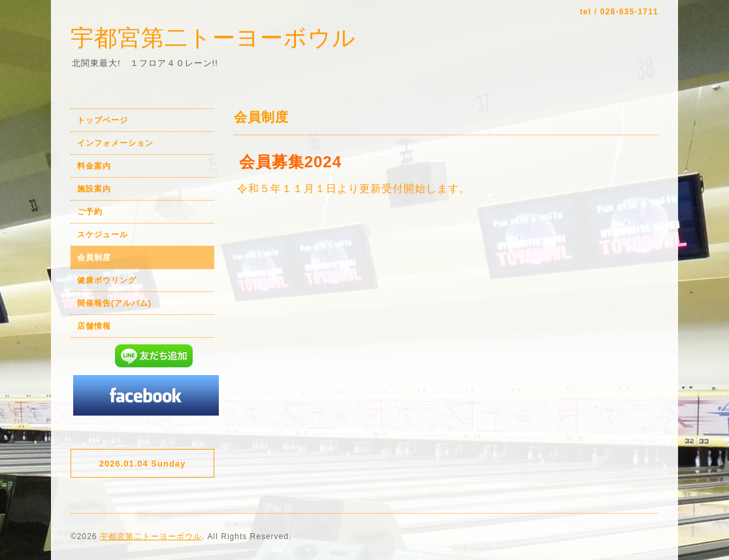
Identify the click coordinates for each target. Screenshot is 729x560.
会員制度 (94, 257)
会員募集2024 (290, 162)
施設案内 (94, 189)
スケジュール (103, 235)
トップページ (103, 120)
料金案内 (94, 166)
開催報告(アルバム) (114, 303)
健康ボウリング (107, 280)
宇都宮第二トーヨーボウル (213, 38)
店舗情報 (94, 326)
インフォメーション (115, 143)
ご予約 (90, 212)
